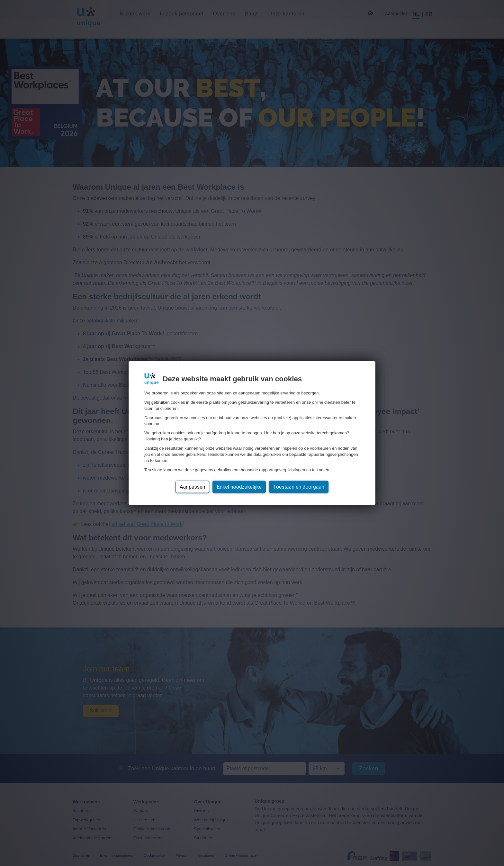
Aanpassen (193, 487)
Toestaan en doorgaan (299, 487)
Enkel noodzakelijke (239, 487)
